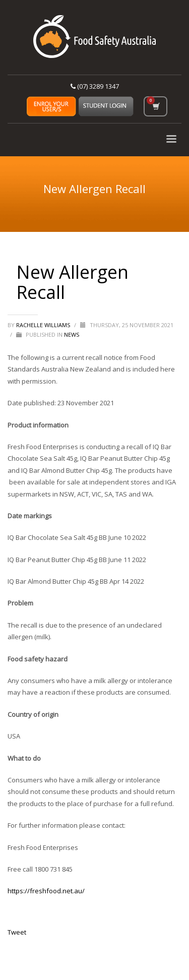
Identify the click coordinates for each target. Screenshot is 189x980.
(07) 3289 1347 (95, 86)
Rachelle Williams (44, 325)
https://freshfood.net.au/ (46, 891)
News (72, 334)
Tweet (17, 932)
